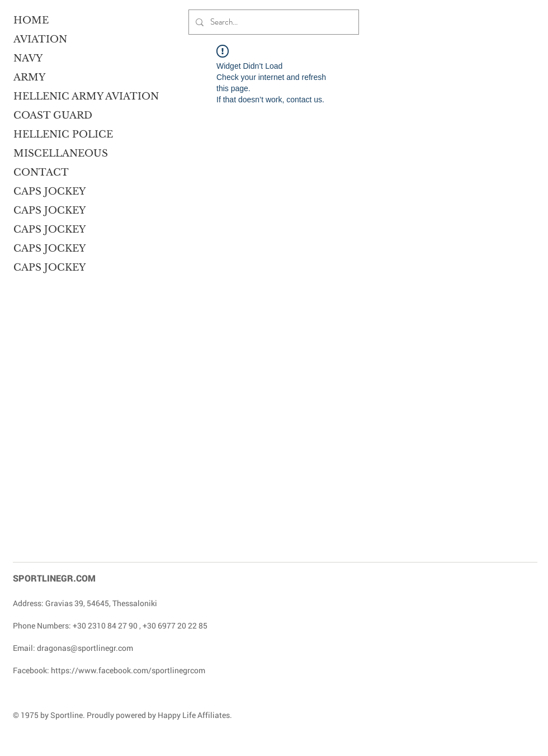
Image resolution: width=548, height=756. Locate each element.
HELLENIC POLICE (56, 134)
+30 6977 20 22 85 (175, 625)
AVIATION (40, 39)
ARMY (29, 77)
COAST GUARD (53, 115)
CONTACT (41, 173)
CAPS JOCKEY (49, 192)
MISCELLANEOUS (56, 153)
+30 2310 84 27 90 (105, 625)
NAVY (28, 58)
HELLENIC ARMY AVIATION (56, 96)
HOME (31, 20)
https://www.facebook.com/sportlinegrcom (128, 670)
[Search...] (273, 22)
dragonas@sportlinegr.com (85, 648)
